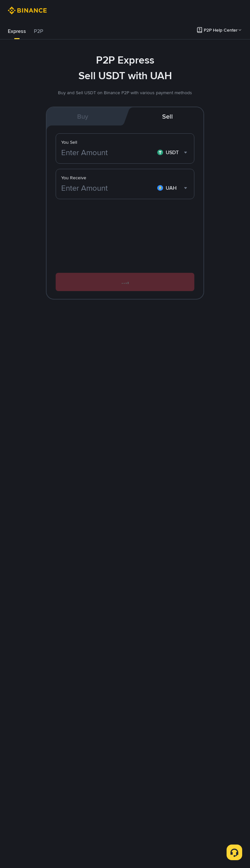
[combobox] (173, 188)
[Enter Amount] (108, 188)
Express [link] (17, 31)
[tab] (17, 31)
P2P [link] (39, 31)
